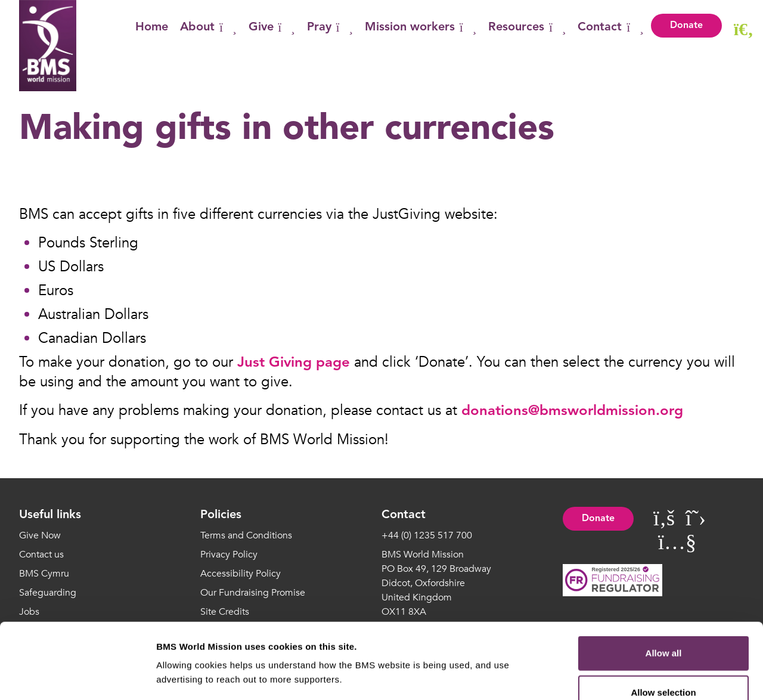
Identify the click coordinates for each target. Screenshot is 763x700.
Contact (610, 27)
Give (272, 27)
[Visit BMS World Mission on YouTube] (677, 542)
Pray (330, 27)
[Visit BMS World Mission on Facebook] (664, 518)
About (208, 27)
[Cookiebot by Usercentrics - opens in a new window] (77, 677)
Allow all (664, 582)
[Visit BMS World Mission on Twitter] (696, 518)
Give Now (40, 535)
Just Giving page (294, 363)
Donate (686, 26)
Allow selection (663, 622)
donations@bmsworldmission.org (572, 411)
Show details (626, 676)
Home (152, 27)
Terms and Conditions (246, 535)
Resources (527, 27)
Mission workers (421, 27)
